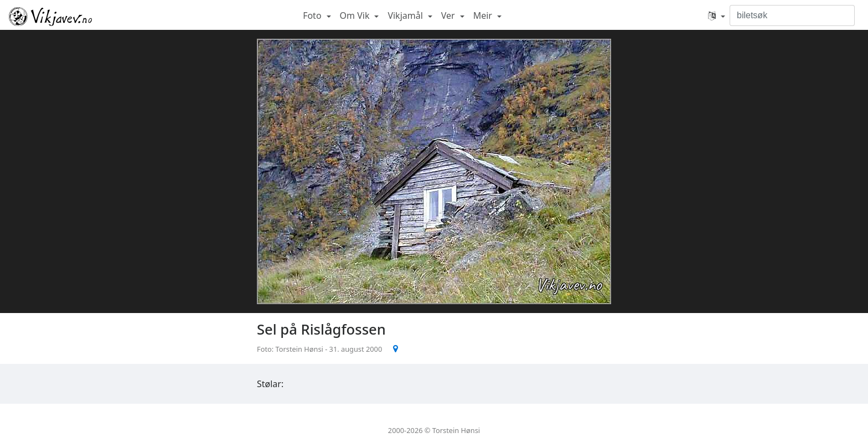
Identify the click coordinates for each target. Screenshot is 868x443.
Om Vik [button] (356, 15)
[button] (717, 15)
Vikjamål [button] (406, 15)
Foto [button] (313, 15)
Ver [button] (449, 15)
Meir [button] (484, 15)
